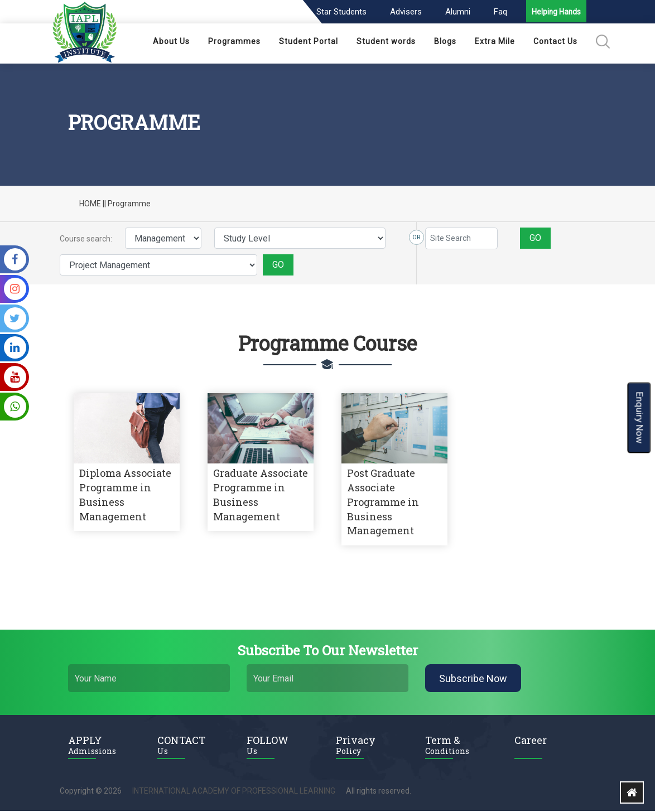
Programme (129, 205)
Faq (499, 12)
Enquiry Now (639, 417)
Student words (386, 42)
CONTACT (194, 746)
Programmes (234, 42)
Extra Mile (495, 42)
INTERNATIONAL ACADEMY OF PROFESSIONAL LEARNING (234, 792)
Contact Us (555, 42)
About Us (171, 42)
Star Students (340, 12)
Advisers (404, 12)
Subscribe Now (473, 680)
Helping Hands (556, 13)
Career (531, 741)
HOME (90, 205)
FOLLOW (283, 746)
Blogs (445, 42)
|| (104, 205)
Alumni (456, 12)
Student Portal (309, 42)
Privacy (372, 746)
